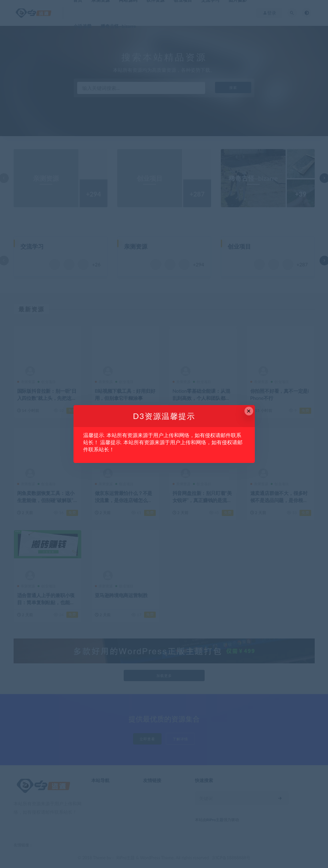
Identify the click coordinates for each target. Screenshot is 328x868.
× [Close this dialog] (249, 411)
